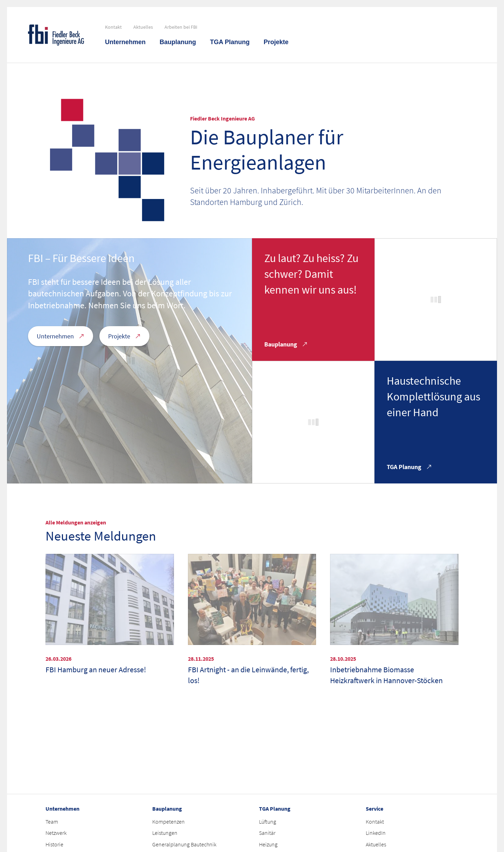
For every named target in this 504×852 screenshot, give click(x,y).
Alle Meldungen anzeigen (76, 522)
